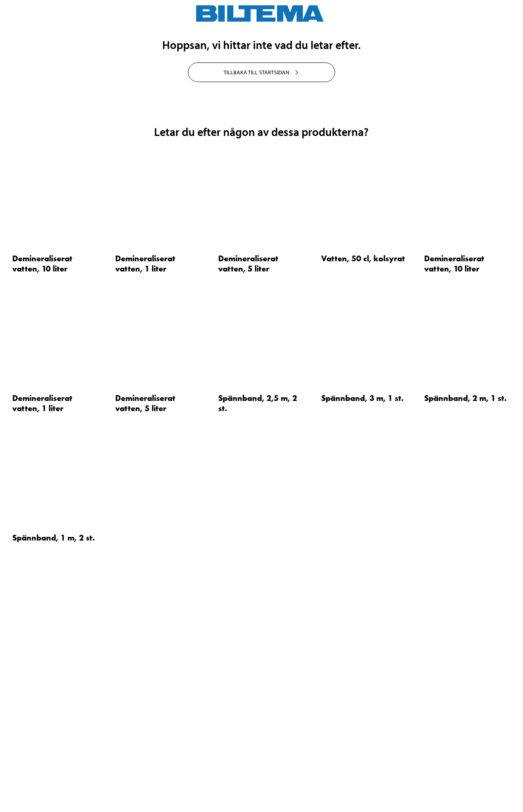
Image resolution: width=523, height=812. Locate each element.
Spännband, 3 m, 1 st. (362, 615)
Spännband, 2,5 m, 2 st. (258, 620)
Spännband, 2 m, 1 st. (465, 615)
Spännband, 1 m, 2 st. (54, 754)
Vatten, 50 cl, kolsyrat (363, 475)
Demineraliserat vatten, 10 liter (42, 480)
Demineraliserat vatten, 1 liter (145, 480)
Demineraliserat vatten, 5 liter (248, 480)
